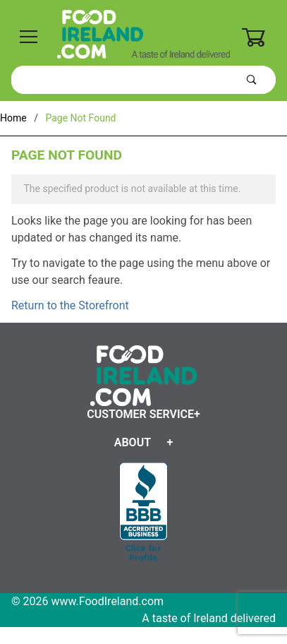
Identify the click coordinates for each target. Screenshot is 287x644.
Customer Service (140, 414)
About (133, 442)
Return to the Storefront (70, 305)
